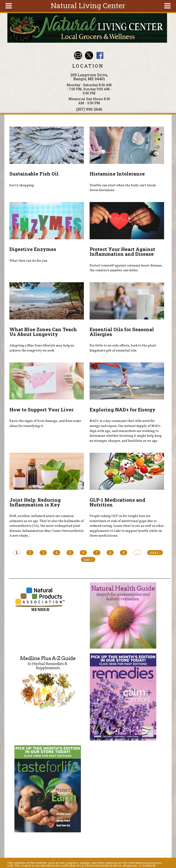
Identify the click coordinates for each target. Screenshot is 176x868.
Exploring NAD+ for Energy (122, 410)
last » (88, 559)
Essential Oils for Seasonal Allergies (122, 332)
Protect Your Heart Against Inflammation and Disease (122, 252)
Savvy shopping (22, 185)
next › (155, 553)
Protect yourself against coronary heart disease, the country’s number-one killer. (126, 268)
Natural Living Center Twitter (89, 55)
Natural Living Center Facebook (100, 55)
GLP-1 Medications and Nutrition (117, 502)
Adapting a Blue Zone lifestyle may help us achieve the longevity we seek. (42, 348)
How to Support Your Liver (41, 410)
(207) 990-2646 (89, 109)
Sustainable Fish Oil (34, 174)
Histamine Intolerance (117, 174)
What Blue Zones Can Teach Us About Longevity (43, 332)
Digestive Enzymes (33, 249)
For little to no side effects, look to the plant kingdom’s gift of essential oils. (123, 348)
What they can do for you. (29, 261)
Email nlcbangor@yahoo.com (78, 55)
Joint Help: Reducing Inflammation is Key (35, 502)
